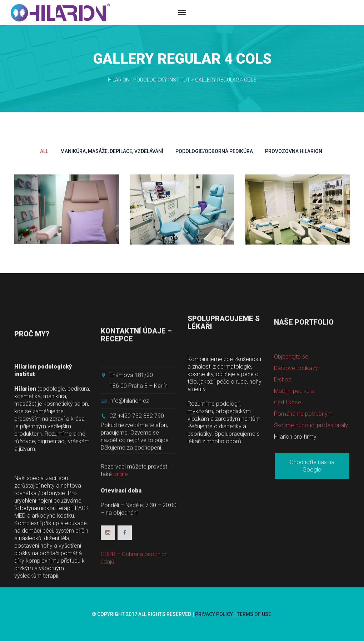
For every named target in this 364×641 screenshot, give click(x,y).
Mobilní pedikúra (294, 450)
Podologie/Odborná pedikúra (214, 151)
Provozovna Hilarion (294, 151)
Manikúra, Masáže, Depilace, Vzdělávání (112, 151)
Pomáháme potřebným (303, 473)
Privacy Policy (214, 614)
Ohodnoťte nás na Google (312, 525)
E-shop (283, 438)
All (44, 151)
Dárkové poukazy (296, 427)
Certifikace (288, 461)
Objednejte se (291, 416)
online (121, 559)
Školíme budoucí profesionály (311, 484)
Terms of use (254, 614)
